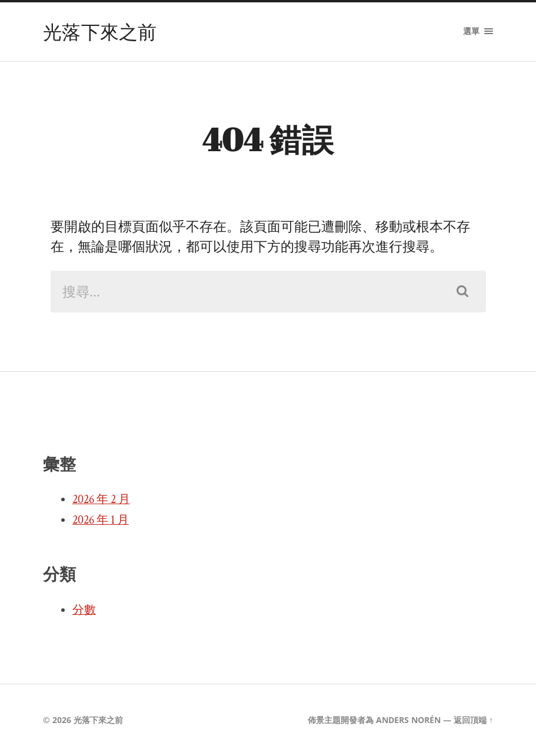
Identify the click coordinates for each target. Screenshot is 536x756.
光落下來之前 (100, 31)
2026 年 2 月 (101, 499)
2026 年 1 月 (101, 520)
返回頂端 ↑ (473, 720)
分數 (84, 610)
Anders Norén (408, 720)
